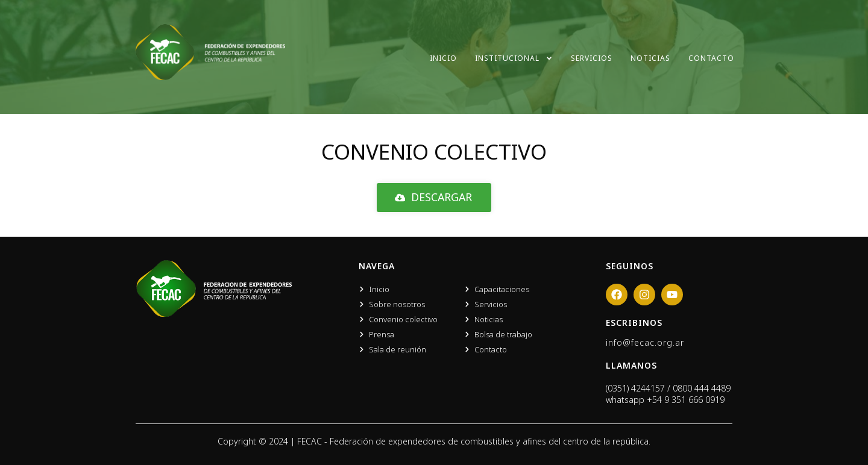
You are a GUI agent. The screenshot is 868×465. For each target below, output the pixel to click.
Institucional (514, 58)
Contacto (711, 58)
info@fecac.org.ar (645, 342)
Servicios (592, 58)
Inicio (443, 58)
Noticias (650, 58)
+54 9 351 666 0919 (686, 400)
